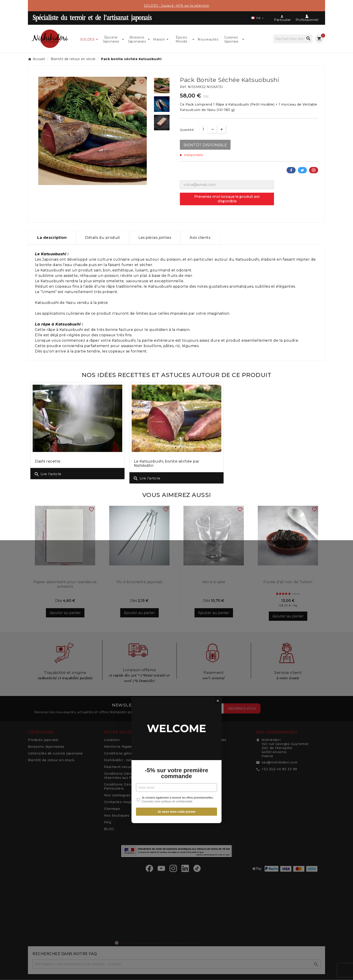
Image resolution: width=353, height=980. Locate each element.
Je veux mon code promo (177, 542)
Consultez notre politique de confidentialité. (167, 531)
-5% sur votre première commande (176, 503)
